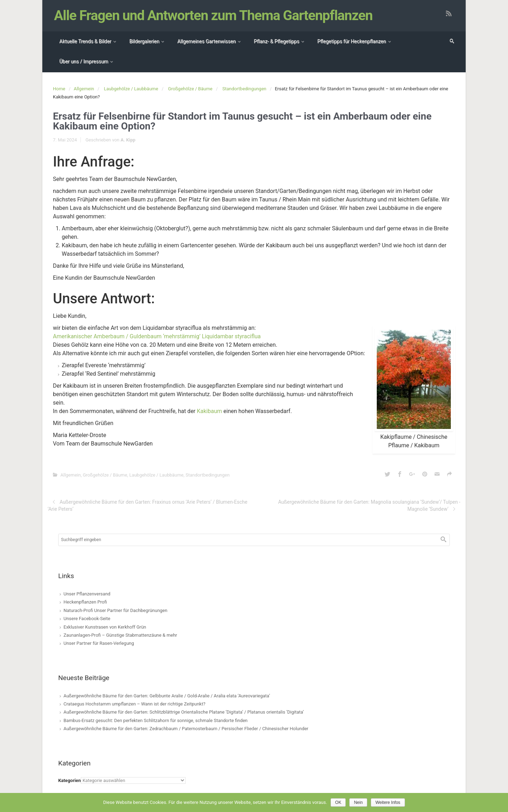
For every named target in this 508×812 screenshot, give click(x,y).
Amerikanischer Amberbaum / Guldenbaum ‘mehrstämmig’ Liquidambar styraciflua (157, 336)
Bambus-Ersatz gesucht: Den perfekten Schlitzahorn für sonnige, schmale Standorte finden (156, 720)
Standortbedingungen (244, 89)
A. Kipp (128, 140)
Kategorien (69, 780)
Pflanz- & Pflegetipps (276, 41)
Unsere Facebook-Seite (87, 619)
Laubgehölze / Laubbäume (131, 89)
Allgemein (84, 89)
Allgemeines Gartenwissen (206, 41)
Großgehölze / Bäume (190, 89)
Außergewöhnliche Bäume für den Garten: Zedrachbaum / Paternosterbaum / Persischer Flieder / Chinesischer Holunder (186, 729)
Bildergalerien (144, 41)
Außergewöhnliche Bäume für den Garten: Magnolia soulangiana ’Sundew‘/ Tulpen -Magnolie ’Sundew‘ (369, 505)
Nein (358, 802)
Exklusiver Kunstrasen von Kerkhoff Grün (105, 627)
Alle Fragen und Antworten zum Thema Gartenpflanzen (213, 16)
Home (59, 89)
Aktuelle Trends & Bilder (85, 41)
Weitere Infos (388, 802)
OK (338, 802)
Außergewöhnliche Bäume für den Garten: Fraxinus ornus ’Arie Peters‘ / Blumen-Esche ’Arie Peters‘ (147, 505)
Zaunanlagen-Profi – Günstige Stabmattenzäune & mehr (120, 635)
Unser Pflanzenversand (87, 594)
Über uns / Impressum (84, 61)
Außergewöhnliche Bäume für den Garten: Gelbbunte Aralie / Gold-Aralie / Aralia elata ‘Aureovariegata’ (167, 696)
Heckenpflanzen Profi (85, 602)
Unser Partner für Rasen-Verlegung (99, 643)
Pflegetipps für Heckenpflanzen (352, 41)
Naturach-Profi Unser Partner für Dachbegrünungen (115, 610)
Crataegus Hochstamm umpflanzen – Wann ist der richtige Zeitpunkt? (134, 704)
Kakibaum (209, 411)
